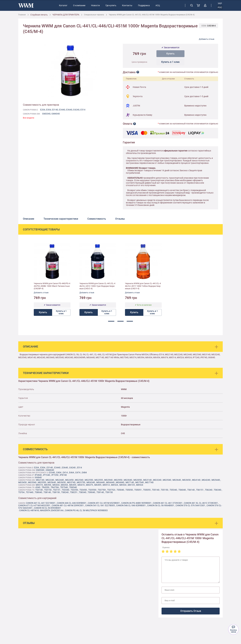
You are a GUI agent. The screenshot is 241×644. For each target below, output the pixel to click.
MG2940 (108, 480)
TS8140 (47, 492)
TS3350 (74, 490)
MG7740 (149, 482)
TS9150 (109, 492)
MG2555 (99, 480)
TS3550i (92, 490)
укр (220, 3)
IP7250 (55, 475)
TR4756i (55, 487)
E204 (43, 110)
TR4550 (45, 487)
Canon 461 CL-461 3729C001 (168, 503)
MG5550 (42, 482)
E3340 (52, 472)
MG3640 (177, 480)
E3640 (69, 110)
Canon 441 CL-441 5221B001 (41, 503)
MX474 (81, 485)
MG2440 (60, 480)
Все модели (29, 118)
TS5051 (138, 490)
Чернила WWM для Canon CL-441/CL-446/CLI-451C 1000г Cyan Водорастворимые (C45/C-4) (97, 286)
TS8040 (38, 492)
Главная (22, 15)
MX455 (73, 485)
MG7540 (140, 482)
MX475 (89, 485)
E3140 (55, 110)
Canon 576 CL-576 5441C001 (190, 505)
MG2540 (79, 480)
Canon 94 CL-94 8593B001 (47, 508)
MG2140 (40, 480)
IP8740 (63, 475)
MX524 (115, 485)
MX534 (123, 485)
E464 (72, 472)
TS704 (21, 492)
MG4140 (196, 480)
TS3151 (57, 490)
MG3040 (128, 480)
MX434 (56, 485)
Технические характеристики (61, 219)
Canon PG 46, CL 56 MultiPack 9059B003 (86, 510)
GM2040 (46, 114)
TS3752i (111, 490)
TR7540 (64, 487)
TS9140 (100, 492)
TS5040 (120, 490)
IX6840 (38, 477)
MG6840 (120, 482)
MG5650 (61, 482)
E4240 (76, 110)
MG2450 (69, 480)
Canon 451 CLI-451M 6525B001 (104, 503)
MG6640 (110, 482)
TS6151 (200, 490)
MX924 (140, 485)
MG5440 (216, 480)
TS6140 (191, 490)
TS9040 (91, 492)
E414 (65, 472)
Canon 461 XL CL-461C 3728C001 (201, 503)
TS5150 (164, 490)
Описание (29, 219)
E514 (83, 110)
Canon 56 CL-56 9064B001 (161, 505)
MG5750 (81, 482)
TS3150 (48, 490)
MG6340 (91, 482)
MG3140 (147, 480)
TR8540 (73, 487)
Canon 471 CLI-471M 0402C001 (34, 505)
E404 (59, 472)
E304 (48, 110)
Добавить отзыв (207, 39)
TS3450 (83, 490)
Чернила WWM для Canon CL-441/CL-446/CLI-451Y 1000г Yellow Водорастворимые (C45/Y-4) (143, 286)
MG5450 (22, 482)
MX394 (48, 485)
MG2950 (118, 480)
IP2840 (38, 475)
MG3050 (138, 480)
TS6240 (209, 490)
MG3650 (186, 480)
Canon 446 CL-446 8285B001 (72, 503)
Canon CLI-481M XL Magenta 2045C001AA (41, 510)
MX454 (64, 485)
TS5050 (129, 490)
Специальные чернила (94, 15)
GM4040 (56, 114)
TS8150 (56, 492)
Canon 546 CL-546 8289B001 (131, 505)
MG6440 (101, 482)
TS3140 (39, 490)
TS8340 (83, 492)
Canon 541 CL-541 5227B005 (100, 505)
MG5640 (52, 482)
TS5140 (156, 490)
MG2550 (89, 480)
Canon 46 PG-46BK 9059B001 (136, 503)
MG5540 (32, 482)
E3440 (62, 110)
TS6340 (217, 490)
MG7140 (130, 482)
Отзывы (120, 219)
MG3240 (157, 480)
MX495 (98, 485)
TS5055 (147, 490)
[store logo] (26, 5)
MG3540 (167, 480)
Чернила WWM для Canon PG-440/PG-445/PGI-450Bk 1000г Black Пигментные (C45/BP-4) (52, 286)
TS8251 (74, 492)
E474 (78, 472)
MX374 (39, 485)
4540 (38, 487)
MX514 (106, 485)
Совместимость (97, 219)
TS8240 (65, 492)
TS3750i (102, 490)
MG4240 (206, 480)
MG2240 (50, 480)
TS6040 (182, 490)
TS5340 (173, 490)
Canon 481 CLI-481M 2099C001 (68, 505)
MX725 (131, 485)
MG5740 (71, 482)
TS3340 (66, 490)
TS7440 (30, 492)
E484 (84, 472)
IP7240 (47, 475)
